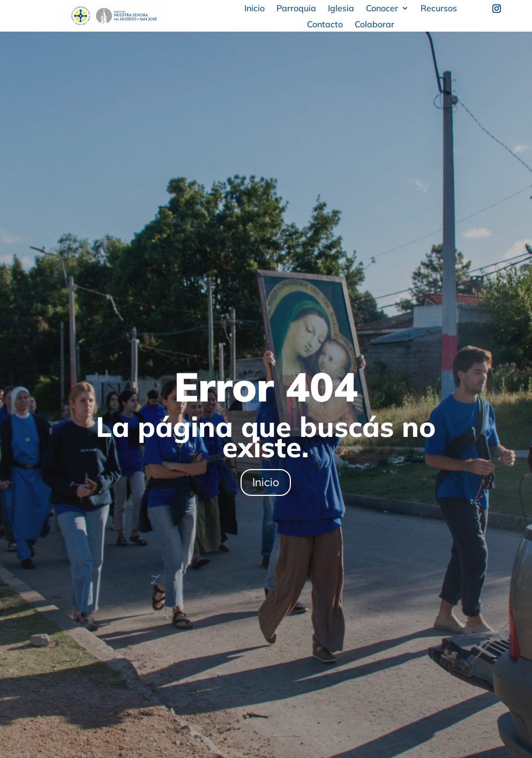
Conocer (382, 9)
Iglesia (341, 9)
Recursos (439, 9)
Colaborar (374, 25)
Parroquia (296, 9)
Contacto (325, 25)
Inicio (254, 9)
